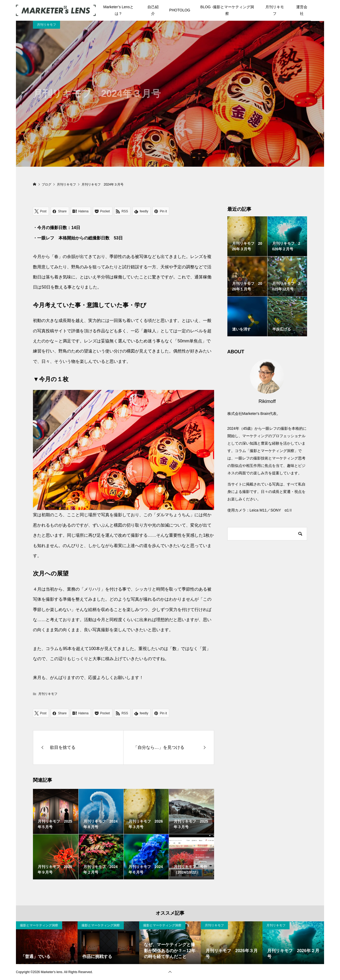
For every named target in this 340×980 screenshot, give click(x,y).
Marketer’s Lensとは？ (118, 10)
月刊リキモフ (275, 10)
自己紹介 (153, 10)
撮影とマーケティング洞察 (39, 925)
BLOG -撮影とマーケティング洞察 (227, 10)
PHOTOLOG (180, 10)
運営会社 (302, 10)
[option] (47, 943)
